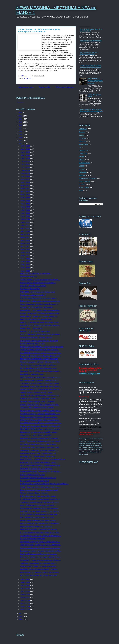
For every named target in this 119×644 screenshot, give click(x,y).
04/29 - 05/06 (26, 253)
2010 (21, 616)
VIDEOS (82, 135)
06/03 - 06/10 (26, 237)
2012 (21, 143)
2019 (21, 122)
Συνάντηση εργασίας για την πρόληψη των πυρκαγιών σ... (40, 389)
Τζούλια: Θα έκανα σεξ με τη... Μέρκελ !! (34, 493)
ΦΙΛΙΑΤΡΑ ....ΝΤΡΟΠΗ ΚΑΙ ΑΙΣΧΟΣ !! (33, 286)
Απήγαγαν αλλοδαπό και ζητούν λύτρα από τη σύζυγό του (40, 548)
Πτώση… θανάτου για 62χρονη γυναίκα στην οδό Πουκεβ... (41, 441)
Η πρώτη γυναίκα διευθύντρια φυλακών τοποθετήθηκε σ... (40, 514)
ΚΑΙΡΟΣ (82, 166)
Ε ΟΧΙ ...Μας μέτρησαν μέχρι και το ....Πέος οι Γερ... (38, 496)
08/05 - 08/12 (26, 210)
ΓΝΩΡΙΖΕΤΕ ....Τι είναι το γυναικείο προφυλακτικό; (38, 292)
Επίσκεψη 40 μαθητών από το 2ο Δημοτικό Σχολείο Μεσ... (40, 557)
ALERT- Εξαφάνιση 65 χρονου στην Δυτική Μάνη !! (38, 505)
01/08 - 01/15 (26, 607)
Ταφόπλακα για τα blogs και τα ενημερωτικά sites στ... (39, 563)
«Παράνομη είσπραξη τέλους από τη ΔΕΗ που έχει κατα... (40, 511)
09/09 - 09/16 (26, 195)
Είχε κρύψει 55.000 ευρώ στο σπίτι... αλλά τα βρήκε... (39, 444)
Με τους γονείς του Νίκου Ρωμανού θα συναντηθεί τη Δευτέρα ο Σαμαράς (91, 110)
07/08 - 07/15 (26, 222)
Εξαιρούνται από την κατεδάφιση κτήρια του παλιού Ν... (39, 350)
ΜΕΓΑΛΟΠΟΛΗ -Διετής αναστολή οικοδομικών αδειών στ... (41, 560)
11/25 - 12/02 (26, 161)
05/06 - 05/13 (26, 250)
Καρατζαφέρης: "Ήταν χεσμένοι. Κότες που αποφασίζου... (40, 310)
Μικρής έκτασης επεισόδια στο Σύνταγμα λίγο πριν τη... (39, 316)
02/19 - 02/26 (26, 588)
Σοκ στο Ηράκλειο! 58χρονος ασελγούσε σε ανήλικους (89, 53)
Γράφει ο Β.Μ (83, 154)
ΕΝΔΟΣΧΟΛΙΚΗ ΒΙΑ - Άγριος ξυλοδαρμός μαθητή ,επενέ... (41, 411)
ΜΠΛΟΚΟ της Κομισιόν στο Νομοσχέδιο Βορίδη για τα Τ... (40, 322)
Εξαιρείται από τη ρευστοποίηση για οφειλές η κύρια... (39, 432)
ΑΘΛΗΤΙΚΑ (82, 141)
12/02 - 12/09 (26, 158)
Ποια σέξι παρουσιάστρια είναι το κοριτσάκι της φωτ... (39, 298)
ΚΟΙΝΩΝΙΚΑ (28, 79)
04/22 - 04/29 (26, 256)
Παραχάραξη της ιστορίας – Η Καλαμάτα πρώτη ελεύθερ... (40, 386)
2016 (21, 131)
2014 (21, 137)
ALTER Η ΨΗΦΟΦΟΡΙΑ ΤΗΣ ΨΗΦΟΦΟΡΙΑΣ (36, 319)
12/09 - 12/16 (26, 155)
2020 (21, 119)
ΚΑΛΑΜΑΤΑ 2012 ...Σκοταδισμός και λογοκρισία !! (37, 456)
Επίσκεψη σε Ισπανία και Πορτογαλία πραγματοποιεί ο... (40, 420)
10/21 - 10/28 (26, 176)
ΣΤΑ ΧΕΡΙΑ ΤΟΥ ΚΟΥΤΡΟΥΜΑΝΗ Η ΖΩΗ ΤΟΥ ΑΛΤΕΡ (39, 359)
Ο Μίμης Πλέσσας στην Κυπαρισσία (33, 539)
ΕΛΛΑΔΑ (82, 160)
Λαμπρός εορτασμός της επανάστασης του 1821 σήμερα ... (41, 472)
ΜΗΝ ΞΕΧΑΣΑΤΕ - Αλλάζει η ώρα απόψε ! (35, 331)
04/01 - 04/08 (26, 265)
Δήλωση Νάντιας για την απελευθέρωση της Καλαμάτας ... (40, 524)
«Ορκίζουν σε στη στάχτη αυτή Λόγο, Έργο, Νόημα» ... (39, 398)
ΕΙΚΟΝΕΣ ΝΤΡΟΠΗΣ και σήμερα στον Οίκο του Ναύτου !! (40, 429)
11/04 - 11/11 (26, 170)
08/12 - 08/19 (26, 207)
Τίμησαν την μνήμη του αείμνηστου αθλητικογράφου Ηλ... (40, 362)
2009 (21, 619)
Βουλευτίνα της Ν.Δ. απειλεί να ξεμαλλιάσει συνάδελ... (39, 463)
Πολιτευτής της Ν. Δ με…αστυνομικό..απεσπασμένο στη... (40, 301)
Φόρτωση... (20, 102)
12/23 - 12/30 (26, 149)
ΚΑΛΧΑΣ (82, 169)
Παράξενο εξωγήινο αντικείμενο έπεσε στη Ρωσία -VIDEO (40, 377)
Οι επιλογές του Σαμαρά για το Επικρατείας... (36, 274)
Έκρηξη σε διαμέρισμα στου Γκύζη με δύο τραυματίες (39, 554)
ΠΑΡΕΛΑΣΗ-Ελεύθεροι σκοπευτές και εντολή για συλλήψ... (41, 335)
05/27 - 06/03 (26, 240)
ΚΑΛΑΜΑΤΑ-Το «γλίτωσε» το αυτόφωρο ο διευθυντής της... (41, 353)
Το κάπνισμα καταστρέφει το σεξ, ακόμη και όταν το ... (39, 417)
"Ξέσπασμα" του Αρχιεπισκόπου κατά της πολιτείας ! (38, 365)
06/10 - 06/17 (26, 234)
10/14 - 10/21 (26, 179)
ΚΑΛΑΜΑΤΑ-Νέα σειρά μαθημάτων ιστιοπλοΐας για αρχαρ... (41, 423)
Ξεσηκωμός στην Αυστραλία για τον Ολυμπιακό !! (37, 408)
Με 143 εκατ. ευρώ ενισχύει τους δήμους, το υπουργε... (39, 575)
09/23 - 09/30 (26, 189)
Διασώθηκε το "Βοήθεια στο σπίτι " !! (33, 374)
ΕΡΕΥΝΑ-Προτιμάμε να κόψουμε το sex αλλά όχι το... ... (40, 380)
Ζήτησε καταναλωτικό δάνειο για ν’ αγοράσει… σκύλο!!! (39, 490)
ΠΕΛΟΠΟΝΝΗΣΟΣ (85, 181)
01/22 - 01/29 (26, 600)
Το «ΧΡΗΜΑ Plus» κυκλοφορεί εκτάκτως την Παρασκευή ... (41, 536)
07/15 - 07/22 (26, 219)
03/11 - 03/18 (26, 579)
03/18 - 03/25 (26, 271)
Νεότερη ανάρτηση (26, 87)
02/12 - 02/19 (26, 591)
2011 (21, 613)
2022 (21, 113)
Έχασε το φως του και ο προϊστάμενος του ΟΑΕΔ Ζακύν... (40, 447)
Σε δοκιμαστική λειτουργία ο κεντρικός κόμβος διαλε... (39, 566)
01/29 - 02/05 (26, 597)
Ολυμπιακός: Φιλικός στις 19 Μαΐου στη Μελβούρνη (38, 478)
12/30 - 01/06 (26, 146)
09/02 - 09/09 (26, 198)
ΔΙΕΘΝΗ (82, 157)
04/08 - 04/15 (26, 262)
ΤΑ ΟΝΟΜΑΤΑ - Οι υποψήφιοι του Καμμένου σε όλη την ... (40, 395)
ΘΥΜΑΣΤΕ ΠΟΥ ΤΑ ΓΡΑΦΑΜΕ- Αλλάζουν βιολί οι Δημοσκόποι (42, 347)
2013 (21, 140)
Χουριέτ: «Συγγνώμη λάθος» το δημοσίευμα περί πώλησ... (40, 487)
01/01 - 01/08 (26, 610)
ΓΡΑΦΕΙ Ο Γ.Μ (83, 151)
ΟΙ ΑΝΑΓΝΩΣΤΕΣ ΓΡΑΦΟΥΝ (88, 178)
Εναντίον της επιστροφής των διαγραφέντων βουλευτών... (40, 313)
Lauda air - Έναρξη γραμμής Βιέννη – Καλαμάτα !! (38, 402)
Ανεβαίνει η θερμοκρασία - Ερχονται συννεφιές (36, 338)
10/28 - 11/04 (26, 173)
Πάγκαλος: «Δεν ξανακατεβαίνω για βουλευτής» (37, 307)
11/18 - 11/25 (26, 164)
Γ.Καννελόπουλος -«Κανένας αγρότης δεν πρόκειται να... (40, 508)
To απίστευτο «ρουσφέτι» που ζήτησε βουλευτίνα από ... (40, 502)
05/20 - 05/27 (26, 243)
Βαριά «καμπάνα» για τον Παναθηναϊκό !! (35, 481)
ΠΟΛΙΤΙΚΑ (82, 184)
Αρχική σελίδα (45, 87)
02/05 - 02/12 (26, 594)
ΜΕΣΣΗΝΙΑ (83, 175)
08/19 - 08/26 (26, 204)
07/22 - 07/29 (26, 216)
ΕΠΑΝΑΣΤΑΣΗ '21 (85, 163)
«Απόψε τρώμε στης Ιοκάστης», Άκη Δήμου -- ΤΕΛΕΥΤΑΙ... (41, 545)
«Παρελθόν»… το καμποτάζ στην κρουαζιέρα (36, 435)
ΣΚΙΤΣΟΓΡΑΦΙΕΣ (84, 187)
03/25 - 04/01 (26, 268)
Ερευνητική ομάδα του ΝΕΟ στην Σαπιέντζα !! (36, 527)
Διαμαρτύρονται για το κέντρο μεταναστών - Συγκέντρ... (39, 569)
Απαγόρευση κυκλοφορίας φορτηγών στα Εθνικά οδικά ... (40, 542)
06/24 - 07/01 (26, 228)
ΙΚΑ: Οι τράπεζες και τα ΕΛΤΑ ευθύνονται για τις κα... (38, 368)
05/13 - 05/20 (26, 247)
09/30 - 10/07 (26, 186)
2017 (21, 128)
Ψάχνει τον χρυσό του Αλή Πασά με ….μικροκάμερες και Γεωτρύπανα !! (91, 66)
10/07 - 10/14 (26, 182)
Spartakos (82, 132)
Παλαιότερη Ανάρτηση (65, 87)
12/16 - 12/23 (26, 152)
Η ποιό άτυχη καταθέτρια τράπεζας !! (33, 295)
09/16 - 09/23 (26, 192)
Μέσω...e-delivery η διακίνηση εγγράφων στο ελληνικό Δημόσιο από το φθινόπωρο (95, 81)
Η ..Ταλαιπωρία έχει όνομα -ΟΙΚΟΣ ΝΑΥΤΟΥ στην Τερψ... (40, 533)
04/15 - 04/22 (26, 259)
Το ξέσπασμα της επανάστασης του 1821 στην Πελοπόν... (40, 383)
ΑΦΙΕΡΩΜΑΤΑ (83, 144)
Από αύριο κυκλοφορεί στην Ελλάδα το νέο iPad (37, 517)
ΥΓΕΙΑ (81, 191)
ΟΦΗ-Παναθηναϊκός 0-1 (29, 277)
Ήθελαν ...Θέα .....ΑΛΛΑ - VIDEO (32, 328)
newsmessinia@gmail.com (90, 374)
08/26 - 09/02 (26, 201)
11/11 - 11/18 (26, 167)
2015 (21, 134)
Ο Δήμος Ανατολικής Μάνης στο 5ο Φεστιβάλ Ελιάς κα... (40, 405)
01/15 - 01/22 (26, 604)
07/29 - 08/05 (26, 213)
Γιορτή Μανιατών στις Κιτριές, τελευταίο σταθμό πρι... (39, 453)
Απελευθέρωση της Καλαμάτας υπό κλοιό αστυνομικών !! (40, 325)
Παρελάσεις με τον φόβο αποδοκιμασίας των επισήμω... (40, 438)
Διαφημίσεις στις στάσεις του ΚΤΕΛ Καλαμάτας (36, 469)
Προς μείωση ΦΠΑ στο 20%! (30, 289)
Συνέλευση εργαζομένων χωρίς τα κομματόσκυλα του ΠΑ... (41, 551)
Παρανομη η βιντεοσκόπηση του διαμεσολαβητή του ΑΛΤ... (40, 356)
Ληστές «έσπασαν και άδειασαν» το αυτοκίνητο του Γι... (39, 304)
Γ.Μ (80, 147)
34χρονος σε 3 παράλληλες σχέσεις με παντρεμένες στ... (40, 450)
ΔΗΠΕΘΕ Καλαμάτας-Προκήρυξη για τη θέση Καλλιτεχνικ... (41, 466)
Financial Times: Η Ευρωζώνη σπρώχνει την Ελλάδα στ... (40, 572)
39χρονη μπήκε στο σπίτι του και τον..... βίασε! (36, 392)
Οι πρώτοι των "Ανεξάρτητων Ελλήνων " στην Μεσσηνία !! (40, 426)
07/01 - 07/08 (26, 225)
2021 (21, 116)
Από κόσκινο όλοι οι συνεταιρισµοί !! (91, 41)
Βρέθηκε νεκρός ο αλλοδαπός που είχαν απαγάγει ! (38, 520)
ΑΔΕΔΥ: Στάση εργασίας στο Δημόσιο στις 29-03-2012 (39, 341)
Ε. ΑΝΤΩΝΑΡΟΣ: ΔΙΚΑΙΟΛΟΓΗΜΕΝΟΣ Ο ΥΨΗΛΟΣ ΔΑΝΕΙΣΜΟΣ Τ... (44, 484)
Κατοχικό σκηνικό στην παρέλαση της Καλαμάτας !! (38, 283)
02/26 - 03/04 (26, 585)
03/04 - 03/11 (26, 582)
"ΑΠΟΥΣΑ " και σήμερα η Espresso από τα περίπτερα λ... (40, 414)
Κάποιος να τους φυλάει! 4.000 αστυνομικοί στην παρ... (39, 530)
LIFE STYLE (83, 129)
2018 (21, 125)
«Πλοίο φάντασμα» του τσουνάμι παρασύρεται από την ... (40, 280)
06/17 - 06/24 (26, 231)
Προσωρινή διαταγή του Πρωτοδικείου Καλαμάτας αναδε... (40, 371)
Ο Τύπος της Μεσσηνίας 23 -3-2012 (33, 344)
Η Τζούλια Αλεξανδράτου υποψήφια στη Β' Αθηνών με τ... (40, 499)
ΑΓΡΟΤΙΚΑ (82, 138)
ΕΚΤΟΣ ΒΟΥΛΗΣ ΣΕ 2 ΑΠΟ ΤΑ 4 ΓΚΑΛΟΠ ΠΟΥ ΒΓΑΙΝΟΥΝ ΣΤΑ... (43, 459)
